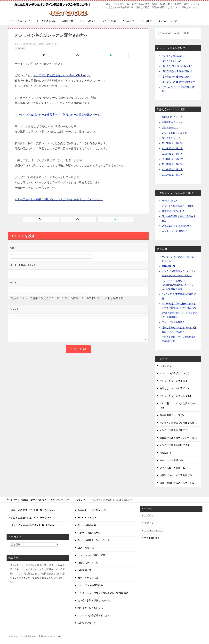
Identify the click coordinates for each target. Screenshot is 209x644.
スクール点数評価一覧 (89, 533)
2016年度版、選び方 (172, 148)
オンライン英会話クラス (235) (175, 396)
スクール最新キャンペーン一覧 (94, 540)
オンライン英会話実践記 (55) (175, 445)
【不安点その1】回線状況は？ (177, 71)
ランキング (128, 21)
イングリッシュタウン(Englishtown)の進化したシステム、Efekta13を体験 (178, 285)
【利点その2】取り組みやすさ (177, 66)
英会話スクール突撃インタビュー (95, 510)
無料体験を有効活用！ (173, 211)
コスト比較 (146, 21)
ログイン (149, 515)
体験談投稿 (67, 21)
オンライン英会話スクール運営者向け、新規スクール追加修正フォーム (58, 115)
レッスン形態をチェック (174, 133)
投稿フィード (151, 523)
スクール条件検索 (87, 525)
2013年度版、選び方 (172, 164)
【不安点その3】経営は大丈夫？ (178, 82)
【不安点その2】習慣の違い (176, 77)
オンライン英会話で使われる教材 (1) (179, 423)
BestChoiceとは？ (87, 518)
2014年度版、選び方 (172, 159)
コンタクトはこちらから (90, 608)
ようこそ (20, 48)
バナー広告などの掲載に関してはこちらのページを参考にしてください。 (59, 199)
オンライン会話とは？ (173, 56)
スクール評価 (109, 21)
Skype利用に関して (172, 201)
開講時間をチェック (172, 122)
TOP (40, 500)
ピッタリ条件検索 (46, 21)
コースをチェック (171, 138)
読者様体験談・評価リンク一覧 (94, 600)
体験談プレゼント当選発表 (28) (176, 475)
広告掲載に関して (87, 623)
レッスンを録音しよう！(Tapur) (178, 206)
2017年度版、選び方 (172, 143)
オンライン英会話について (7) (175, 373)
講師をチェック (170, 128)
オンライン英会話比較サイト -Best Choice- (60, 75)
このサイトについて (20, 21)
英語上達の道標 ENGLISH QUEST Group (33, 510)
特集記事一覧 (169, 266)
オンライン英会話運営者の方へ (94, 615)
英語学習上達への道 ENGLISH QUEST (32, 518)
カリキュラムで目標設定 (174, 231)
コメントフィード (153, 530)
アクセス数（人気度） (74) (173, 468)
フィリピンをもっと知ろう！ (177, 226)
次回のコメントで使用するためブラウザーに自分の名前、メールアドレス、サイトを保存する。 (69, 298)
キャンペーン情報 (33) (171, 460)
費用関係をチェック (172, 117)
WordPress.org (152, 538)
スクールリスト (88, 21)
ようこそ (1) (166, 366)
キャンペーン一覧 (168, 21)
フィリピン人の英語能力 (90, 585)
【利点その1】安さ (172, 61)
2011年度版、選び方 (172, 175)
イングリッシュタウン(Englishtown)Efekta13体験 (103, 593)
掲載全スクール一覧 (88, 563)
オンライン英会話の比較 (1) (174, 430)
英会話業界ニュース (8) (172, 415)
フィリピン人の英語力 (173, 322)
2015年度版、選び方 (172, 154)
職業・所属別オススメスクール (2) (177, 483)
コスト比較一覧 (86, 548)
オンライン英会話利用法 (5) (174, 381)
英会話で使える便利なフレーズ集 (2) (179, 438)
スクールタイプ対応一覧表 (91, 555)
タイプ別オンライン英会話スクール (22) (178, 405)
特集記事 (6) (166, 453)
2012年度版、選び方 (172, 169)
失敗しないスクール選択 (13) (175, 388)
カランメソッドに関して (90, 578)
